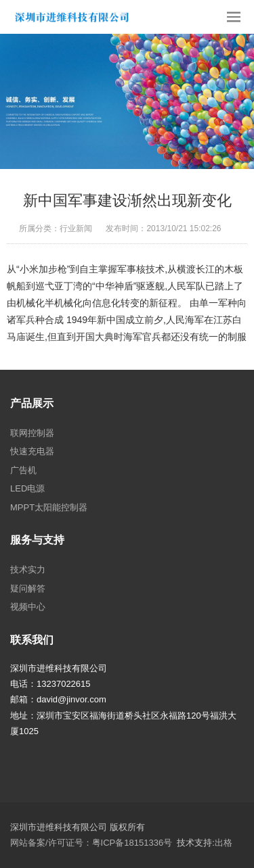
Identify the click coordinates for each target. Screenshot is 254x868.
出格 (224, 843)
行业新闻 (76, 228)
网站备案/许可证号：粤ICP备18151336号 (91, 843)
